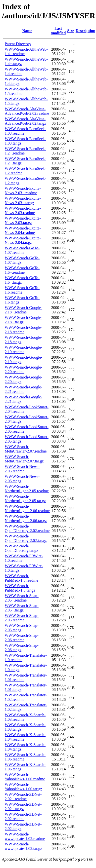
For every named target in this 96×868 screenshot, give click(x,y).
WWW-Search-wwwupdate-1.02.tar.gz (23, 846)
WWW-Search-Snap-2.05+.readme (22, 598)
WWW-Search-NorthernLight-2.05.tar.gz (25, 499)
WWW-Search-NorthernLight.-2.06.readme (27, 509)
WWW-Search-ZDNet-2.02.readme (23, 816)
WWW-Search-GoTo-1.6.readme (22, 290)
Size (71, 31)
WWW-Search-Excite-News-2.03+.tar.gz (23, 201)
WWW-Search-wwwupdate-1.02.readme (25, 836)
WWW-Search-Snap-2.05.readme (22, 618)
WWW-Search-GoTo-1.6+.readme (22, 270)
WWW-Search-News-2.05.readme (22, 469)
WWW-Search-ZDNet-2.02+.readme (23, 797)
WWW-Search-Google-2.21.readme (24, 389)
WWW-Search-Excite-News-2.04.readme (23, 230)
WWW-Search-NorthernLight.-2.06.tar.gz (26, 518)
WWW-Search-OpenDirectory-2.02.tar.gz (26, 538)
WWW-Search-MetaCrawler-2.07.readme (26, 449)
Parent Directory (18, 44)
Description (85, 31)
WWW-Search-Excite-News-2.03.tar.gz (23, 220)
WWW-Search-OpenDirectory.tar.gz (21, 548)
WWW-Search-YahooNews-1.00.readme (25, 777)
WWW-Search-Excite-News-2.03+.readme (23, 191)
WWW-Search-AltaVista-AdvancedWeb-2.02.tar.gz (25, 121)
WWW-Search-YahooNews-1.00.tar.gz (23, 787)
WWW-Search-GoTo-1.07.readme (22, 250)
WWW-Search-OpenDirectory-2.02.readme (27, 528)
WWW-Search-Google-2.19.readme (24, 350)
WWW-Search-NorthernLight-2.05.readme (27, 489)
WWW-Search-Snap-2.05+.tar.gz (22, 608)
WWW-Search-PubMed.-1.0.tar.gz (20, 588)
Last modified (58, 31)
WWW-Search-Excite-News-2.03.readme (23, 210)
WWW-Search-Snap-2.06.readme (22, 638)
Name (27, 31)
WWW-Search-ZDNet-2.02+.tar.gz (23, 807)
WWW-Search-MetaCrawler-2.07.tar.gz (24, 459)
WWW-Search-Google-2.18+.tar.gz (24, 320)
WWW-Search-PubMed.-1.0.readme (22, 578)
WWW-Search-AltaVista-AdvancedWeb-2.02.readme (27, 111)
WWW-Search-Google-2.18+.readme (24, 310)
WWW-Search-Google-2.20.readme (24, 369)
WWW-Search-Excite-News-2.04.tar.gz (23, 240)
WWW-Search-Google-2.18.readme (24, 330)
